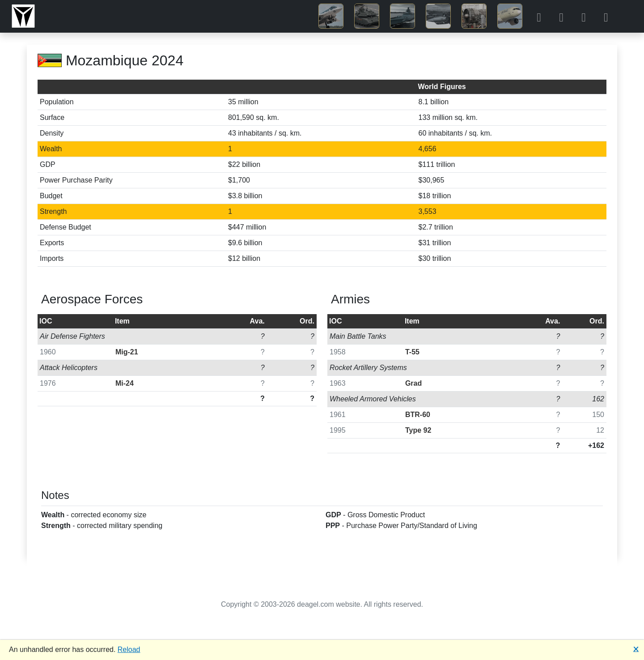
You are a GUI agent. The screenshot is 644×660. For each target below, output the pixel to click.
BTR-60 (418, 415)
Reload (129, 649)
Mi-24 (125, 383)
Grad (413, 383)
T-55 (412, 352)
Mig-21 (127, 352)
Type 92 (418, 430)
